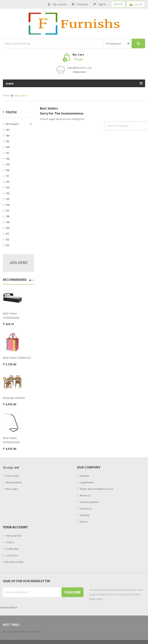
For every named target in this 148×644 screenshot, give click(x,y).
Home (11, 112)
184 (7, 136)
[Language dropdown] (136, 4)
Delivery (84, 476)
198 (7, 216)
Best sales (12, 489)
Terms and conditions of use (96, 489)
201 (7, 234)
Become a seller (15, 562)
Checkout (80, 4)
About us (85, 495)
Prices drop (12, 476)
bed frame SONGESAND (11, 316)
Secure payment (89, 502)
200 (7, 228)
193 (7, 188)
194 (7, 193)
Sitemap (84, 515)
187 (7, 153)
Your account (16, 527)
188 (7, 159)
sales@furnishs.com (79, 68)
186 (7, 147)
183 (7, 130)
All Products (12, 124)
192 (7, 182)
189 (7, 164)
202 (7, 240)
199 (7, 222)
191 (7, 176)
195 (7, 199)
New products (14, 482)
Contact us (86, 509)
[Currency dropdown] (118, 4)
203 (7, 245)
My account (57, 4)
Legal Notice (87, 482)
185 (7, 141)
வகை (10, 83)
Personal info (13, 536)
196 (7, 205)
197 (7, 211)
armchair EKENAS (14, 398)
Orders (10, 542)
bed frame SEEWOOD (17, 358)
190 (7, 170)
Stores (83, 522)
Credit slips (12, 549)
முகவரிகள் (12, 555)
